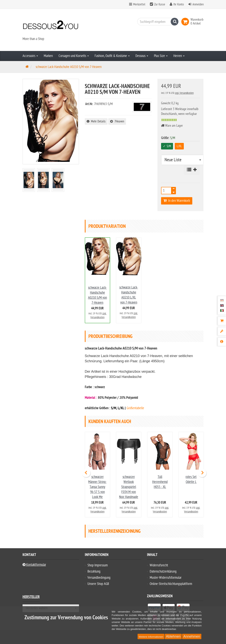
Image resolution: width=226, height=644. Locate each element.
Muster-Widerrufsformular (166, 578)
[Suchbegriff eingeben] (157, 22)
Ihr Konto (179, 4)
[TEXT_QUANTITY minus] (174, 192)
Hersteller (31, 597)
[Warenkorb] (222, 321)
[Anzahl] (166, 191)
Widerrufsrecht (159, 565)
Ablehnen (173, 636)
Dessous (142, 56)
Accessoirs (30, 56)
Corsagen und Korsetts (74, 56)
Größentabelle (135, 408)
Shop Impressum (98, 565)
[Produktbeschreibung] (222, 342)
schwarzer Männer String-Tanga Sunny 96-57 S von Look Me (97, 487)
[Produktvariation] (222, 331)
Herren (179, 56)
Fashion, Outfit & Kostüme (112, 56)
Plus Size (161, 56)
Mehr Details (96, 121)
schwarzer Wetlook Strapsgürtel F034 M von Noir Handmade (129, 487)
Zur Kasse (160, 4)
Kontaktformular (34, 565)
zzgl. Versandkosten (184, 93)
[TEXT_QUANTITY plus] (174, 189)
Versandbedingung (99, 578)
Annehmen (192, 636)
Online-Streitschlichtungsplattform (171, 584)
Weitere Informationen (151, 637)
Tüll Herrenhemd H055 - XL (160, 482)
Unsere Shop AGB (98, 584)
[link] (186, 22)
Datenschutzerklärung (163, 571)
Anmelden (198, 4)
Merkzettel (137, 4)
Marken (48, 56)
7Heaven (117, 121)
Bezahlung (94, 571)
